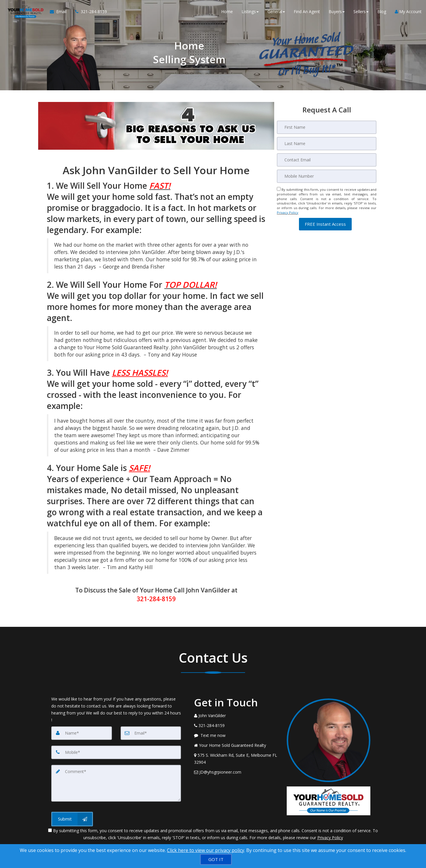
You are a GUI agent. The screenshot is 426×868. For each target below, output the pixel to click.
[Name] (82, 733)
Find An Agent (307, 12)
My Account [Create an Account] (408, 12)
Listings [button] (250, 12)
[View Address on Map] (236, 759)
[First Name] (327, 127)
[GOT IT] (216, 859)
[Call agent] (89, 12)
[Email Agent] (60, 12)
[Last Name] (327, 144)
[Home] (25, 12)
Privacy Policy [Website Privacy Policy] (288, 212)
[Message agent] (236, 735)
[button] (325, 224)
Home (227, 12)
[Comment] (116, 783)
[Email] (327, 160)
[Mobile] (327, 176)
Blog (382, 12)
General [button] (276, 12)
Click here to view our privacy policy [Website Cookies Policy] (206, 850)
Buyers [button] (337, 12)
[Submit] (72, 819)
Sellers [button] (361, 12)
